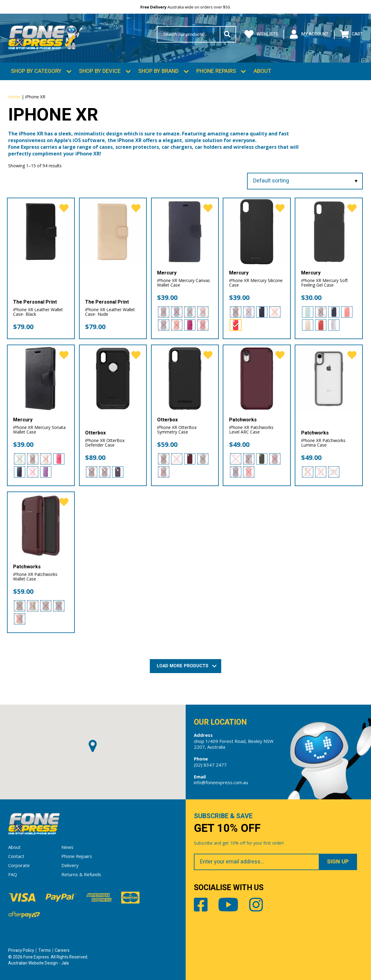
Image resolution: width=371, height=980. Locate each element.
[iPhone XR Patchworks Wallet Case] (41, 525)
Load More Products (185, 666)
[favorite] (64, 209)
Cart (351, 34)
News (67, 847)
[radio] (164, 312)
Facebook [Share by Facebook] (201, 905)
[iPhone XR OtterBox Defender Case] (113, 378)
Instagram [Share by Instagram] (256, 905)
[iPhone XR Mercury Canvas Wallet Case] (185, 231)
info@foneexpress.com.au (221, 782)
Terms (45, 950)
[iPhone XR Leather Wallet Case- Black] (41, 231)
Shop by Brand (158, 71)
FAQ (13, 874)
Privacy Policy (21, 950)
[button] (93, 746)
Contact (16, 856)
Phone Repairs (216, 71)
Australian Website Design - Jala (38, 963)
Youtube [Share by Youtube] (228, 905)
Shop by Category (36, 71)
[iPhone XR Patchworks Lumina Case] (329, 378)
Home (14, 97)
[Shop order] (305, 181)
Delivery (70, 865)
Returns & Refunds (81, 874)
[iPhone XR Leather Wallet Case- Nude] (113, 231)
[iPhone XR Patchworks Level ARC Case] (257, 378)
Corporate (19, 865)
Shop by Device (100, 71)
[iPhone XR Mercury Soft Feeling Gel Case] (329, 231)
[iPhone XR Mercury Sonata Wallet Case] (41, 378)
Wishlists (261, 34)
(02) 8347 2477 (210, 765)
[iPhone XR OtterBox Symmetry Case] (185, 378)
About (263, 71)
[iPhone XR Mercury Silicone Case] (257, 231)
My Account (309, 34)
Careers (62, 950)
